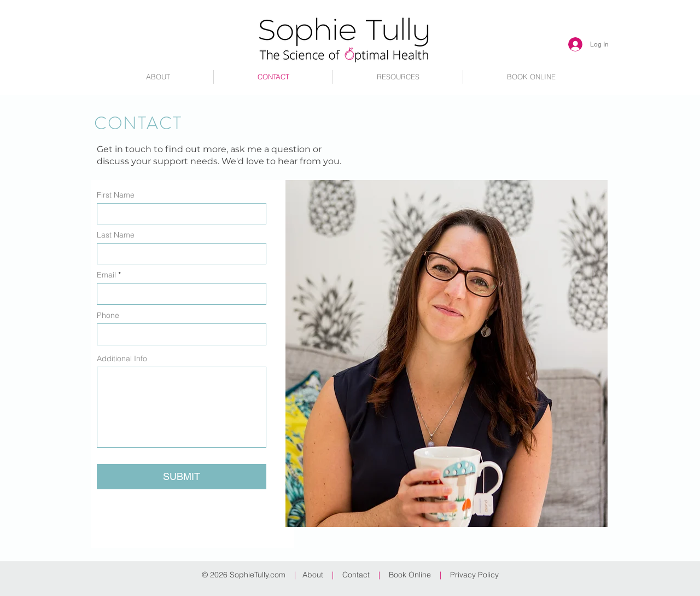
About (315, 575)
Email (106, 275)
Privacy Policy (474, 575)
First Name (116, 195)
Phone (108, 315)
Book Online (410, 575)
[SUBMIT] (182, 477)
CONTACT (138, 123)
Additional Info (122, 358)
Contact (356, 575)
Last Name (116, 235)
